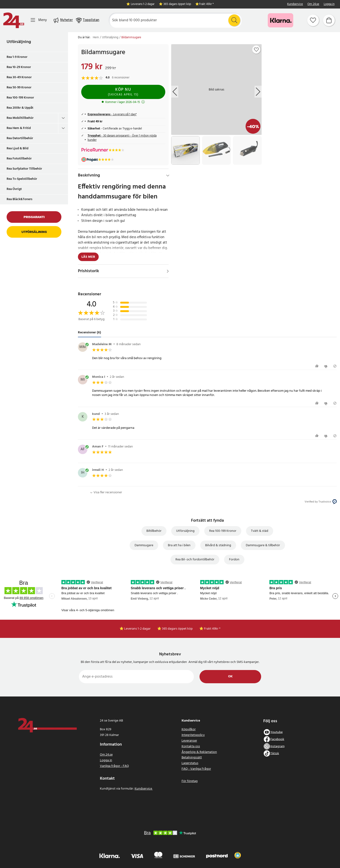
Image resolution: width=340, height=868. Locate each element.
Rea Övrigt (14, 189)
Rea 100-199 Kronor (20, 98)
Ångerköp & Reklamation (199, 752)
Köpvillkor (189, 729)
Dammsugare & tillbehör (263, 545)
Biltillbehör (154, 531)
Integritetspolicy (193, 735)
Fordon (234, 560)
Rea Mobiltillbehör (20, 118)
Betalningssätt (192, 758)
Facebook (277, 739)
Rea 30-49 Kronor (19, 77)
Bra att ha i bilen (179, 545)
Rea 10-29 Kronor (19, 67)
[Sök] (175, 20)
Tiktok (275, 753)
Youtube (276, 732)
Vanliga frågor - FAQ (114, 766)
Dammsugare (144, 545)
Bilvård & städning (218, 545)
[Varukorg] (329, 20)
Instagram (277, 746)
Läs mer (88, 257)
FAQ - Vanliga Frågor (196, 769)
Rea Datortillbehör (20, 138)
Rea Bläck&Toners (19, 199)
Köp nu (123, 92)
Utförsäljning (19, 42)
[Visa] (168, 271)
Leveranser (189, 741)
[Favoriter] (313, 20)
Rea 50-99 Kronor (19, 88)
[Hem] (14, 20)
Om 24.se (313, 4)
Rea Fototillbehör (19, 159)
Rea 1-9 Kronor (17, 57)
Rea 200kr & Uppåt (20, 108)
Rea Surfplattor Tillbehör (24, 169)
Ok (230, 677)
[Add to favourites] (256, 50)
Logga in (329, 4)
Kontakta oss (191, 746)
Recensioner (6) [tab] (89, 333)
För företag (190, 781)
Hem (96, 38)
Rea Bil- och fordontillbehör (195, 560)
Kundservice (295, 4)
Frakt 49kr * (206, 4)
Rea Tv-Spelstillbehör (22, 179)
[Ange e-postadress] (136, 677)
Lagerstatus (190, 763)
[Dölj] (168, 176)
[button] (238, 855)
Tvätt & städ (260, 531)
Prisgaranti (34, 217)
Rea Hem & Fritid (19, 128)
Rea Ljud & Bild (17, 148)
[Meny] (39, 20)
